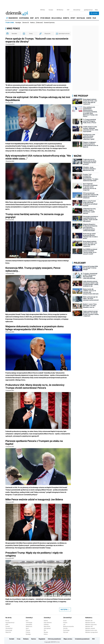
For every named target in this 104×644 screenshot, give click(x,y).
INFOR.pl (43, 10)
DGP (68, 10)
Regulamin (42, 639)
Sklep (96, 10)
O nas (19, 639)
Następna (65, 610)
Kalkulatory (89, 618)
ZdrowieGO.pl (77, 10)
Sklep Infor (8, 632)
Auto (27, 621)
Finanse (65, 623)
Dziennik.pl (29, 618)
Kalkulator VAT (89, 626)
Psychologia (66, 630)
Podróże (28, 632)
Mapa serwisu (68, 639)
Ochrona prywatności (54, 639)
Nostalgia (18, 23)
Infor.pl (7, 621)
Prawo (65, 621)
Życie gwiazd (47, 628)
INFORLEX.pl (60, 10)
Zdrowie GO (26, 23)
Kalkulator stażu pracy (91, 624)
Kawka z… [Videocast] (36, 23)
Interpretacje (9, 630)
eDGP (7, 624)
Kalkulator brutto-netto (91, 630)
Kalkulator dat (89, 621)
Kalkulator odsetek (90, 628)
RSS (93, 639)
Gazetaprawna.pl (10, 623)
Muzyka (46, 632)
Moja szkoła (47, 626)
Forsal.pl (8, 626)
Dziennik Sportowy (49, 23)
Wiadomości (29, 626)
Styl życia (66, 632)
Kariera (34, 639)
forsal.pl (51, 10)
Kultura (46, 634)
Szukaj (94, 13)
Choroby (65, 628)
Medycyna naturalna (68, 626)
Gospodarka (29, 624)
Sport (27, 628)
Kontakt (12, 639)
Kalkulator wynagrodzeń (92, 632)
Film (45, 630)
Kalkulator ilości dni (90, 623)
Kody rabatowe (48, 623)
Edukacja (46, 624)
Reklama (26, 639)
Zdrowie (28, 630)
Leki (64, 624)
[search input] (79, 13)
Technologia (29, 623)
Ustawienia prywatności (82, 639)
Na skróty (8, 618)
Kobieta (46, 621)
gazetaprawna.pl (88, 10)
